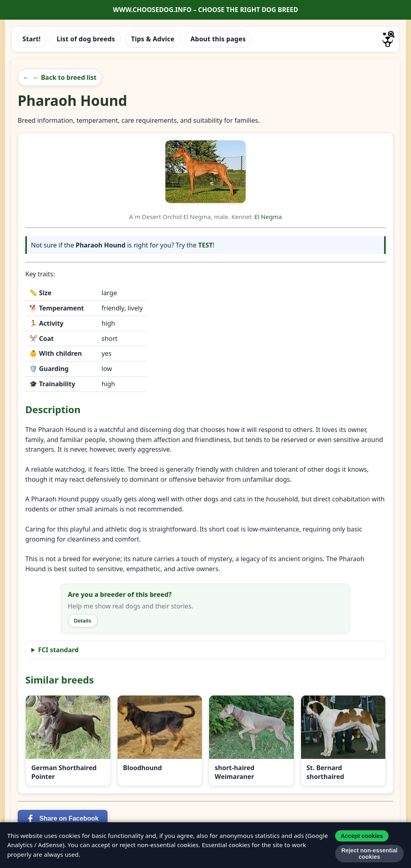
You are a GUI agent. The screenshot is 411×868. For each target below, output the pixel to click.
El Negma (268, 217)
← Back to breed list (65, 77)
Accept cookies (362, 836)
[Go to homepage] (389, 39)
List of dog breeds (86, 39)
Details (83, 621)
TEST (205, 245)
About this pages (218, 39)
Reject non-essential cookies (369, 854)
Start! (32, 39)
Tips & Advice (153, 39)
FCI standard (58, 650)
